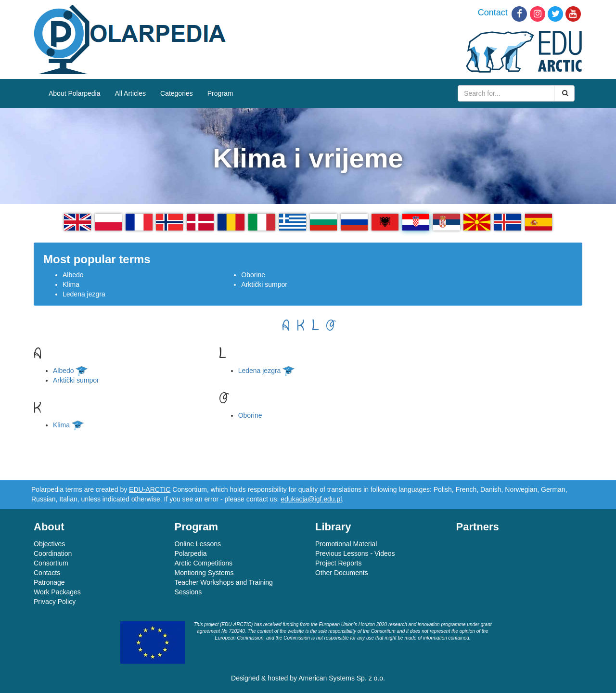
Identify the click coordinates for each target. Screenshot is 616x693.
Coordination (53, 553)
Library (333, 527)
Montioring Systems (204, 573)
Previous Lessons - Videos (355, 553)
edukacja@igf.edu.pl (311, 499)
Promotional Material (346, 544)
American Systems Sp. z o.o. (342, 678)
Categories (177, 93)
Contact (493, 13)
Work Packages (57, 592)
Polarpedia (191, 553)
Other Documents (342, 573)
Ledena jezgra (84, 294)
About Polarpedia (74, 93)
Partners (478, 527)
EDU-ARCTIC (150, 489)
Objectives (49, 544)
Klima (71, 284)
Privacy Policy (55, 602)
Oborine (253, 275)
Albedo (73, 275)
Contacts (47, 573)
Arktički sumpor (264, 284)
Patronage (49, 582)
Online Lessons (198, 544)
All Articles (130, 93)
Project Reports (338, 563)
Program (220, 93)
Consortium (51, 563)
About (49, 527)
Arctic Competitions (204, 563)
